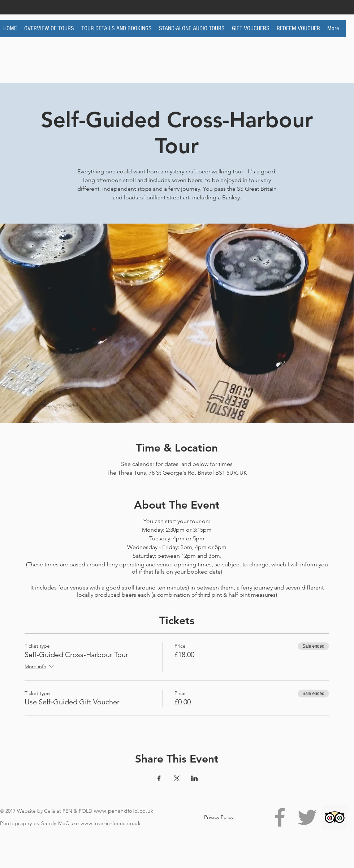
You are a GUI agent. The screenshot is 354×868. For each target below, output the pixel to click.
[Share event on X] (177, 778)
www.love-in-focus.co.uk (111, 823)
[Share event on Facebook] (159, 778)
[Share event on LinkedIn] (195, 778)
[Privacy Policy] (219, 817)
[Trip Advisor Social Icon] (335, 817)
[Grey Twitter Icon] (307, 817)
